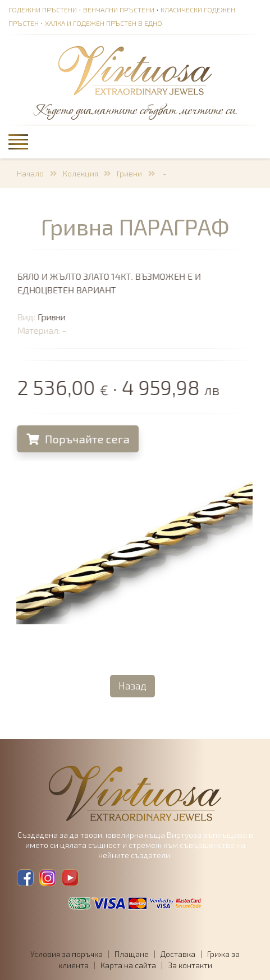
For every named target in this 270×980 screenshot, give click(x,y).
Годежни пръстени (43, 10)
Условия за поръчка (67, 954)
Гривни (129, 173)
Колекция (81, 173)
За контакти (190, 965)
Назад (132, 686)
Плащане (132, 954)
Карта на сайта (128, 965)
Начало (30, 173)
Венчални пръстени (119, 10)
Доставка (178, 954)
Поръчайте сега (78, 439)
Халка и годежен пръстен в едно (104, 23)
